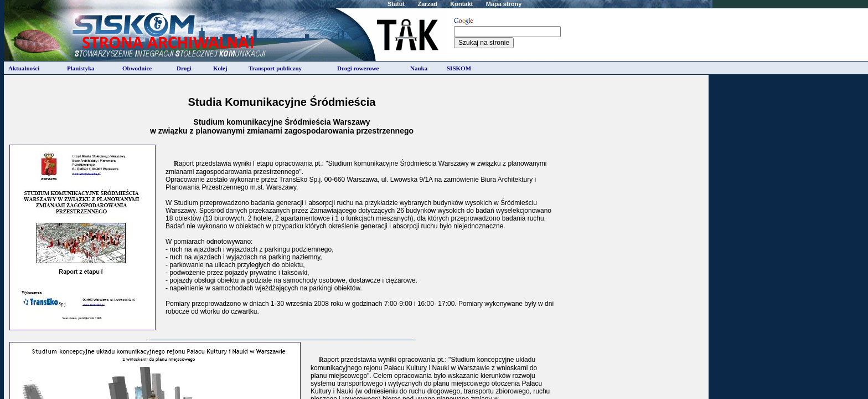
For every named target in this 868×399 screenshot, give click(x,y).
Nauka (419, 68)
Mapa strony (504, 4)
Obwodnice (137, 68)
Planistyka (81, 68)
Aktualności (24, 68)
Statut (396, 4)
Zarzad (428, 4)
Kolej (220, 68)
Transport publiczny (275, 68)
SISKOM (459, 68)
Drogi (184, 68)
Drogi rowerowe (358, 68)
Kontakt (461, 4)
